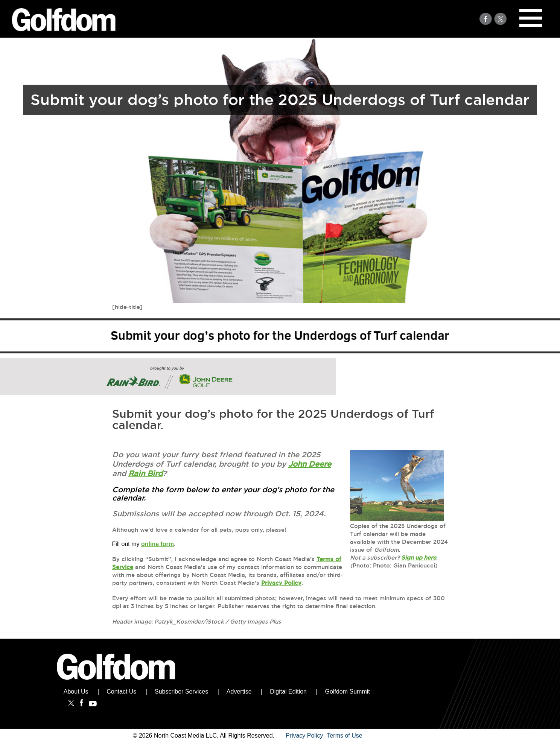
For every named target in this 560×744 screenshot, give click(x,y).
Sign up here (419, 558)
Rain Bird (145, 473)
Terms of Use (344, 736)
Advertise (239, 692)
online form (157, 544)
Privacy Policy (281, 583)
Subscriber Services (181, 692)
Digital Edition (288, 692)
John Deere (310, 464)
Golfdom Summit (348, 692)
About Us (76, 692)
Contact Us (121, 692)
